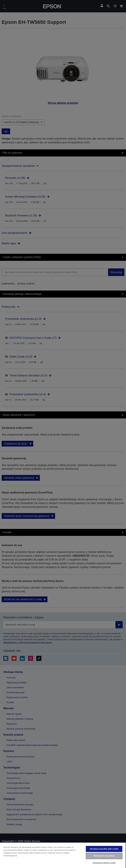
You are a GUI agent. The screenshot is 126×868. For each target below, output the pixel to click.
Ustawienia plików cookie (104, 863)
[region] (63, 855)
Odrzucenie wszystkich (104, 856)
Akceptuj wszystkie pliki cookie (104, 849)
